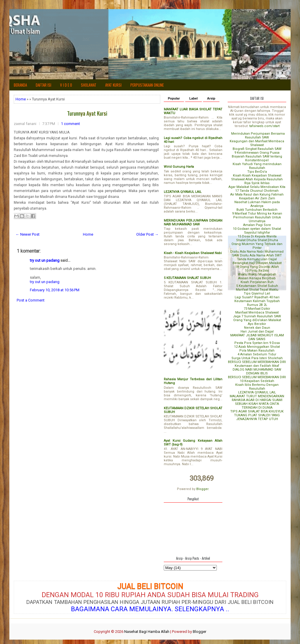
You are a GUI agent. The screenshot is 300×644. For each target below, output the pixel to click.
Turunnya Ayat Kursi (87, 113)
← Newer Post (28, 234)
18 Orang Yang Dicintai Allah (257, 267)
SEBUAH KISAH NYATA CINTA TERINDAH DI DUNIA (257, 406)
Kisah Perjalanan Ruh (257, 282)
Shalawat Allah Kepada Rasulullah (257, 179)
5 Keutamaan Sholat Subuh (257, 286)
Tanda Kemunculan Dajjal (257, 259)
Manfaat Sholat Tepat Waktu (257, 290)
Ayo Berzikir (257, 324)
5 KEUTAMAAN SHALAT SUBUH (187, 278)
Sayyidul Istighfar (257, 233)
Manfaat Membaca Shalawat (257, 312)
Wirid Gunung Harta (179, 167)
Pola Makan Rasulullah (257, 351)
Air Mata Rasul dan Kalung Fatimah (257, 195)
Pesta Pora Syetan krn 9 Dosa (257, 343)
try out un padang (45, 260)
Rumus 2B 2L (257, 305)
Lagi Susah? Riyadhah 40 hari (257, 297)
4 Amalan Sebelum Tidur (257, 354)
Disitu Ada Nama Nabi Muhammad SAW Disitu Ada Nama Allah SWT (257, 254)
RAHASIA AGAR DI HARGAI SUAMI (257, 400)
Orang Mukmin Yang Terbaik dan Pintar (257, 246)
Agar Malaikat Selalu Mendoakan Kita (257, 187)
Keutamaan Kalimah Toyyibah (257, 301)
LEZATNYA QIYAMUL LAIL (183, 192)
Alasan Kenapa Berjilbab (257, 278)
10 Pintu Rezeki (257, 271)
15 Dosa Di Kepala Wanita (257, 236)
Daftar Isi (44, 85)
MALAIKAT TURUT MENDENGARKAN (257, 396)
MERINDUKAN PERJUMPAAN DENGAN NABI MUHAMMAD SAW (193, 222)
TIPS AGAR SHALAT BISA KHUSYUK (257, 411)
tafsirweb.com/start (264, 126)
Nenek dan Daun (257, 328)
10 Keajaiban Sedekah (257, 381)
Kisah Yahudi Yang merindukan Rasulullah (257, 166)
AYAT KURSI (113, 85)
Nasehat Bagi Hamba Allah (147, 632)
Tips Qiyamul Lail (257, 293)
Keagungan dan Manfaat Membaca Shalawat (257, 143)
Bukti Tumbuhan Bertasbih (257, 210)
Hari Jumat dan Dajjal (257, 332)
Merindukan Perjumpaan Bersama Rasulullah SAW (258, 136)
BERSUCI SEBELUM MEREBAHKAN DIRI (257, 362)
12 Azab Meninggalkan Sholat (257, 347)
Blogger (202, 489)
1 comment (70, 124)
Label (194, 98)
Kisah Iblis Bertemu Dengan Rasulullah (257, 387)
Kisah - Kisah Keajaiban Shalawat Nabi (193, 253)
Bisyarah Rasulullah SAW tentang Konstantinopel (257, 158)
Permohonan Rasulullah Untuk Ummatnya (257, 219)
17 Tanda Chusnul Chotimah (257, 191)
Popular (174, 98)
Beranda (20, 85)
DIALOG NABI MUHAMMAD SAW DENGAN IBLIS (257, 371)
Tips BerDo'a (257, 172)
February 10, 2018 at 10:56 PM (55, 290)
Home (21, 99)
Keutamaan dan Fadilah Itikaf (257, 366)
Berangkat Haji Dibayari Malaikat (257, 263)
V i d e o (66, 85)
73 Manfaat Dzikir (257, 309)
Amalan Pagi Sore (257, 225)
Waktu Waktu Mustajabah (257, 274)
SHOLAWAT (89, 85)
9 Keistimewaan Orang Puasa (257, 153)
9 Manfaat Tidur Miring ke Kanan (257, 214)
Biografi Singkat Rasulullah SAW (257, 149)
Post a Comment (31, 300)
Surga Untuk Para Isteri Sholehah (257, 358)
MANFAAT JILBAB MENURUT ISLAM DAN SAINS (257, 337)
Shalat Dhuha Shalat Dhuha (257, 240)
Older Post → (147, 234)
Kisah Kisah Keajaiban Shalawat (257, 175)
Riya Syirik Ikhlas (257, 183)
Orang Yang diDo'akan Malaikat (257, 320)
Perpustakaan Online (147, 85)
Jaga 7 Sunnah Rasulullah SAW (257, 316)
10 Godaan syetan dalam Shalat (257, 229)
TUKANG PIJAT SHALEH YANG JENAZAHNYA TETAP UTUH (257, 417)
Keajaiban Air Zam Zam (257, 198)
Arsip (211, 98)
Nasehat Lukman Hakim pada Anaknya (257, 204)
